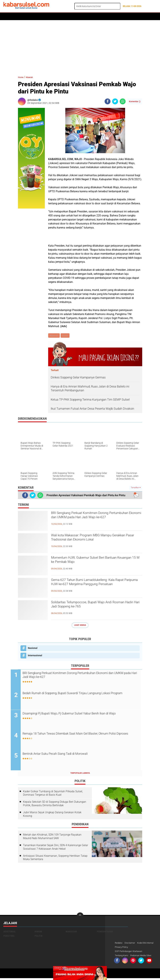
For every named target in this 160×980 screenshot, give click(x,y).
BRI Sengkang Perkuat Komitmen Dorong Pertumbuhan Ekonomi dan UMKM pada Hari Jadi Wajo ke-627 (94, 520)
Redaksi (119, 944)
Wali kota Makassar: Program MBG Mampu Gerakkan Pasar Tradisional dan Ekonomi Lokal (96, 539)
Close (58, 968)
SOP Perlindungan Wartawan (130, 953)
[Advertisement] (80, 46)
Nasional (33, 649)
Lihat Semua (80, 626)
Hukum (42, 16)
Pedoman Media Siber (143, 957)
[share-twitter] (115, 101)
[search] (97, 6)
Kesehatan (85, 16)
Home (8, 16)
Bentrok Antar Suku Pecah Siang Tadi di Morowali (69, 755)
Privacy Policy (143, 948)
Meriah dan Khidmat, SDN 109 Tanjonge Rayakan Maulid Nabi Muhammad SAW (52, 838)
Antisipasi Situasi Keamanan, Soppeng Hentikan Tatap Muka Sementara (55, 859)
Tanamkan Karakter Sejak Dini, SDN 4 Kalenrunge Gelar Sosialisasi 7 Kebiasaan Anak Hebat (55, 848)
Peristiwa (55, 16)
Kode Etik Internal (124, 948)
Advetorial (10, 933)
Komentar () (135, 101)
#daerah (33, 77)
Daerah (31, 16)
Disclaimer (131, 944)
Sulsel (66, 336)
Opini (115, 16)
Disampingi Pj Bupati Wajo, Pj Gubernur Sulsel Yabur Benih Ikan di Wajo (82, 717)
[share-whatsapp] (123, 101)
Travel (126, 16)
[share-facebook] (108, 101)
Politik (19, 16)
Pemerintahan (105, 933)
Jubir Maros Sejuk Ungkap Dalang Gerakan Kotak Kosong (52, 815)
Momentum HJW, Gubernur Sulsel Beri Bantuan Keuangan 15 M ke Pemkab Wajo (96, 562)
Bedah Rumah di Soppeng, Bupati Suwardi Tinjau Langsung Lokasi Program (83, 697)
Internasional (35, 656)
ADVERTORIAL (102, 16)
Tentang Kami (122, 957)
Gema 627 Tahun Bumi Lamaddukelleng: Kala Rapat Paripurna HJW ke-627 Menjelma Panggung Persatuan (94, 587)
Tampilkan (136, 488)
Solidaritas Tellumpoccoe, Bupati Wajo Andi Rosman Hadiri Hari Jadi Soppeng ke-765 (92, 606)
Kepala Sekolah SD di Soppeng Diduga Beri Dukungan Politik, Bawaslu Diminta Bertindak (55, 805)
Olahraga (70, 16)
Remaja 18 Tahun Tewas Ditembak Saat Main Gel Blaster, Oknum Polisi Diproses (82, 737)
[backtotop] (80, 917)
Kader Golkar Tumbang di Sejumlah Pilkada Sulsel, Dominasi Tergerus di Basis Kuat (53, 794)
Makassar (71, 933)
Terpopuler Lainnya (80, 774)
